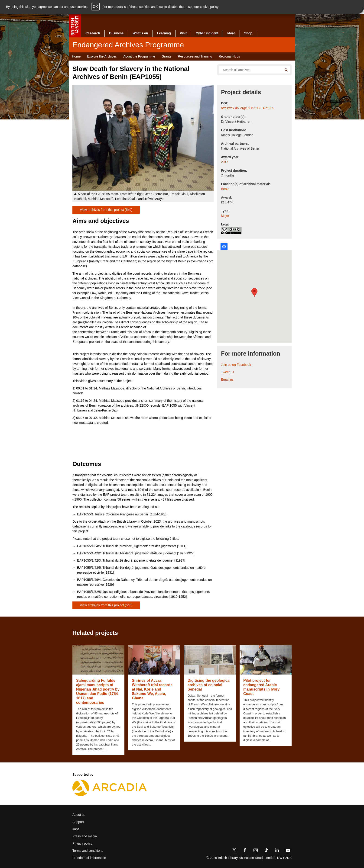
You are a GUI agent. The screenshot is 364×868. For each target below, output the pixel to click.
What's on (140, 33)
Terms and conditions (88, 851)
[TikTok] (266, 851)
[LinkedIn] (277, 851)
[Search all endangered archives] (249, 70)
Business (116, 33)
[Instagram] (256, 851)
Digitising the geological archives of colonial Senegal (209, 685)
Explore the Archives (102, 56)
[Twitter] (234, 851)
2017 (225, 162)
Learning (164, 33)
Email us (227, 379)
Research (93, 33)
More (231, 33)
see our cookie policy (203, 7)
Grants (166, 56)
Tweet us (227, 372)
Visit (183, 33)
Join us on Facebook (236, 365)
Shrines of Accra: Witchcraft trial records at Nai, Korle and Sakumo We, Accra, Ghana (152, 689)
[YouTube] (288, 851)
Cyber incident (207, 33)
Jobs (76, 829)
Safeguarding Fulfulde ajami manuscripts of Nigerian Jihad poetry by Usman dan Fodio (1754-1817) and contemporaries (98, 692)
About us (79, 815)
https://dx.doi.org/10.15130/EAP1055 (248, 108)
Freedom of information (89, 858)
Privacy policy (82, 843)
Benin (225, 189)
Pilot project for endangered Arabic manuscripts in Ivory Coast (262, 687)
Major (225, 216)
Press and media (85, 836)
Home (76, 56)
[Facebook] (245, 851)
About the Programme (139, 56)
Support (78, 822)
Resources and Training (195, 56)
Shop (248, 33)
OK (95, 7)
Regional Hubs (229, 56)
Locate (224, 247)
